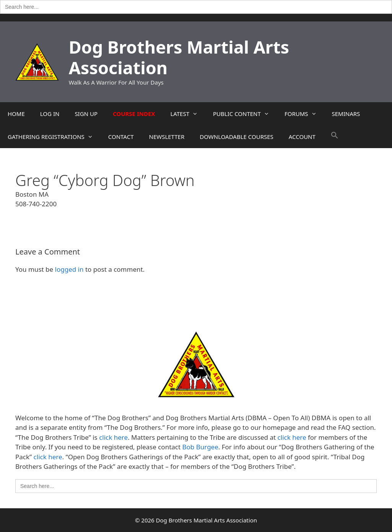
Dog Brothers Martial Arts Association (179, 57)
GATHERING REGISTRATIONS (54, 137)
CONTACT (121, 137)
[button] (335, 137)
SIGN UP (86, 114)
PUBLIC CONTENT (245, 114)
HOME (16, 114)
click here (113, 437)
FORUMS (304, 114)
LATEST (188, 114)
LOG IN (50, 114)
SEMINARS (346, 114)
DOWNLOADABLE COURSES (237, 137)
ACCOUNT (302, 137)
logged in (69, 269)
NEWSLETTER (167, 137)
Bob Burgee (200, 447)
